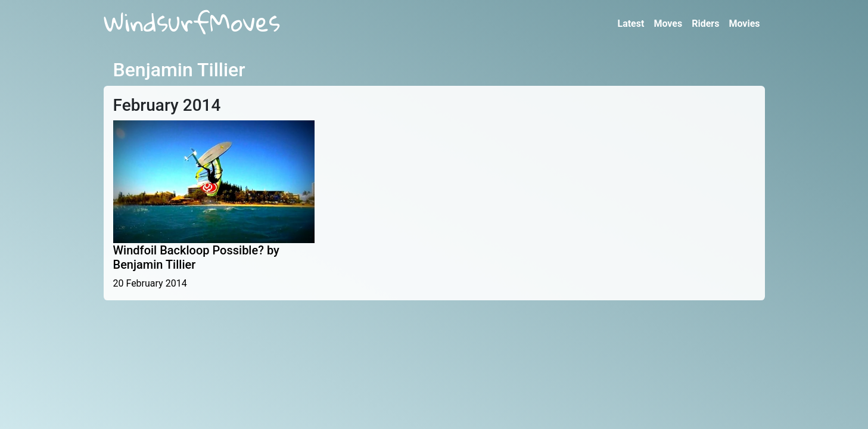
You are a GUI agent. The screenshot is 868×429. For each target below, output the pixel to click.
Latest (631, 24)
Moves (668, 24)
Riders (705, 24)
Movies (744, 24)
